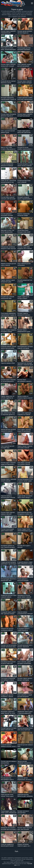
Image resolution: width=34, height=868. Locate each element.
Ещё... (17, 851)
